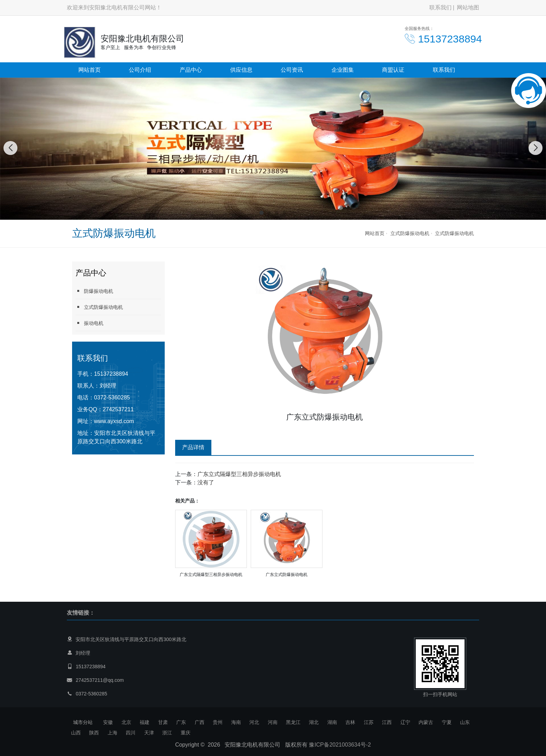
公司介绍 (140, 70)
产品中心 (191, 70)
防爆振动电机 (94, 291)
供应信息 (241, 70)
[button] (262, 213)
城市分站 (83, 722)
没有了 (206, 482)
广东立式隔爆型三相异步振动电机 (239, 474)
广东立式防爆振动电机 (287, 575)
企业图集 (343, 70)
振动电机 (89, 323)
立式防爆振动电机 (410, 233)
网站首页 (89, 70)
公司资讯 (292, 70)
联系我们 (440, 7)
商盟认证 (393, 70)
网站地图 (468, 7)
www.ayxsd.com (114, 421)
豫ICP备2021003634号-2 (340, 745)
